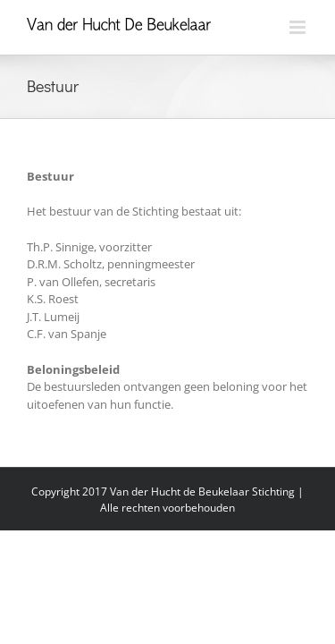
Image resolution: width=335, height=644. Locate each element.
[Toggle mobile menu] (299, 27)
